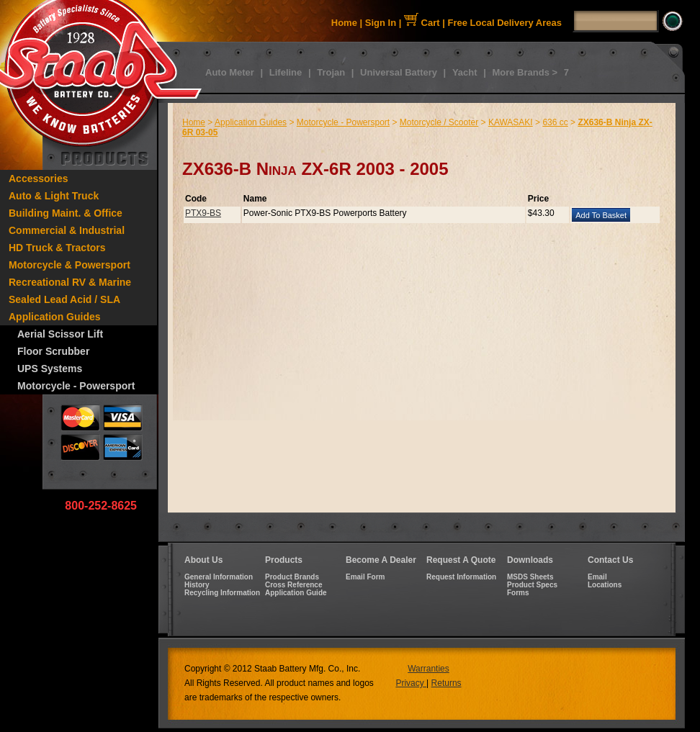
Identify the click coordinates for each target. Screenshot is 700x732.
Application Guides (55, 317)
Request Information (461, 577)
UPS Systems (50, 369)
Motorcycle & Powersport (69, 265)
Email (597, 577)
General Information (219, 577)
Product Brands (292, 577)
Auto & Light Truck (54, 196)
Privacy (411, 683)
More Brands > (525, 72)
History (197, 585)
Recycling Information (222, 593)
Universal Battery (399, 72)
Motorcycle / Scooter (439, 122)
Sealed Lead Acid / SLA (64, 299)
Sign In (381, 23)
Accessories (39, 179)
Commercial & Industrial (67, 230)
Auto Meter (230, 72)
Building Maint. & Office (66, 213)
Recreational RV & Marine (70, 282)
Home (344, 23)
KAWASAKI (511, 122)
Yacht (465, 72)
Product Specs (532, 585)
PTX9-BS (203, 213)
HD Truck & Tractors (57, 248)
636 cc (555, 122)
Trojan (331, 72)
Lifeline (286, 72)
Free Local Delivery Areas (505, 23)
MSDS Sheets (530, 577)
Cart (422, 23)
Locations (605, 585)
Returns (447, 683)
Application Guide (296, 593)
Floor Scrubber (53, 351)
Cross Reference (293, 585)
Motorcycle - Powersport (76, 386)
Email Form (365, 577)
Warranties (428, 669)
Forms (518, 593)
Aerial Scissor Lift (60, 334)
